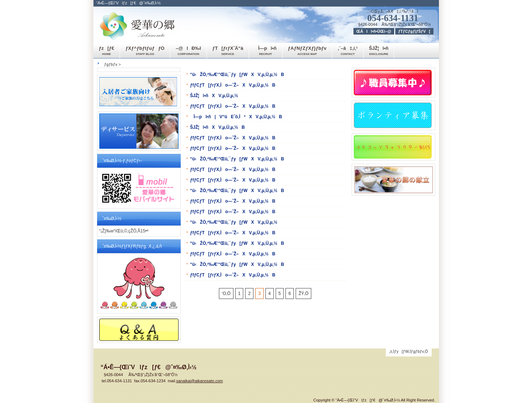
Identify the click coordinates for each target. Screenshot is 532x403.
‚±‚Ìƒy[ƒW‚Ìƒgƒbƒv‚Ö (409, 351)
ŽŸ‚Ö (303, 294)
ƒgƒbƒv (111, 64)
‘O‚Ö (226, 294)
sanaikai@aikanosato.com (199, 381)
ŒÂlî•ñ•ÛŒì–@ (374, 31)
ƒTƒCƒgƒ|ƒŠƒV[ (414, 31)
